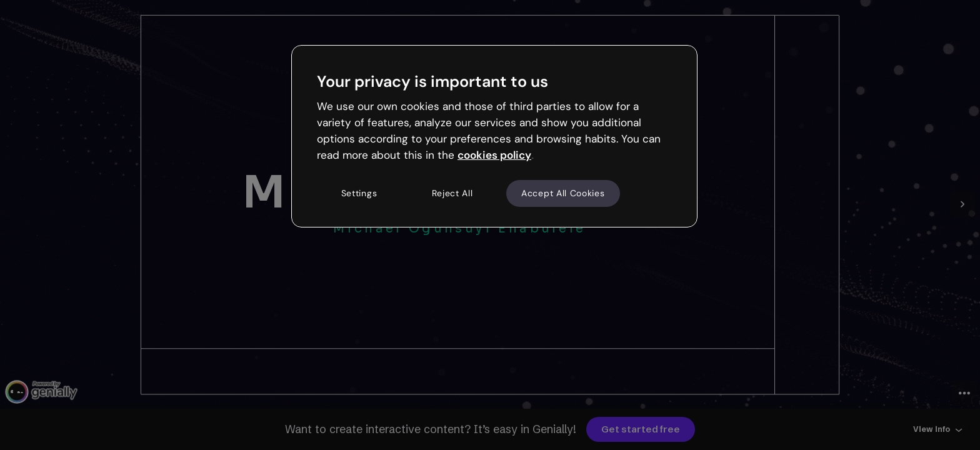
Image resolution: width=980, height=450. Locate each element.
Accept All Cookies (563, 193)
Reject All (452, 193)
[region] (494, 136)
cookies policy (494, 155)
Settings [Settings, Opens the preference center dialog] (359, 193)
